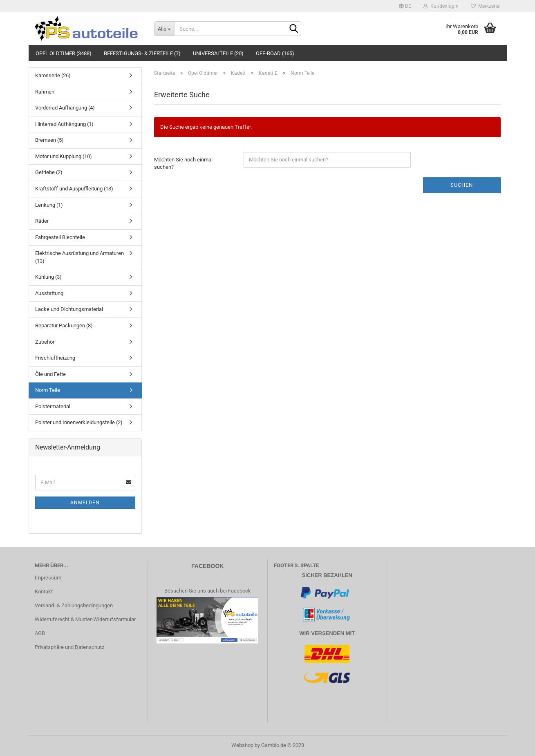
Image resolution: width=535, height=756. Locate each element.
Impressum (48, 578)
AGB (40, 633)
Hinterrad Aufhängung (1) (64, 124)
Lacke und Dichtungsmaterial (69, 309)
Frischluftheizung (55, 358)
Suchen (462, 185)
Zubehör (45, 342)
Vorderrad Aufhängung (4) (65, 108)
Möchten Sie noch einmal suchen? (183, 163)
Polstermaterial (53, 406)
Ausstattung (49, 293)
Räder (42, 221)
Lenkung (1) (49, 205)
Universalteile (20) (218, 53)
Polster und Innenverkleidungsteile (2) (79, 422)
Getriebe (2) (49, 172)
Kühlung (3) (48, 277)
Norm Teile (48, 390)
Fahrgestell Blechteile (60, 237)
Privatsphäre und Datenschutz (69, 647)
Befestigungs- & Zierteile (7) (142, 53)
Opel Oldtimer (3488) (64, 53)
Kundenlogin (441, 6)
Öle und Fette (50, 374)
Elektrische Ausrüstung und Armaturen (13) (79, 257)
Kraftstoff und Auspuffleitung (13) (74, 189)
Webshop (242, 745)
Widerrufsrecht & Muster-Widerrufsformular (85, 619)
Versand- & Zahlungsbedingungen (74, 605)
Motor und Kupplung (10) (64, 156)
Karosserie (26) (53, 75)
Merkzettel (486, 6)
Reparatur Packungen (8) (64, 325)
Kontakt (44, 592)
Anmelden (85, 503)
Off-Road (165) (275, 53)
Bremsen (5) (49, 140)
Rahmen (45, 92)
